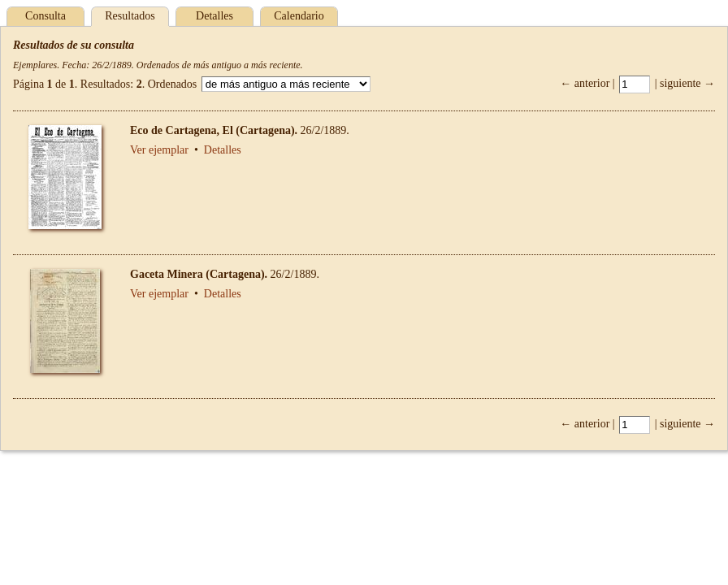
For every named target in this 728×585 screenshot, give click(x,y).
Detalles (214, 16)
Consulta (45, 16)
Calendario (299, 16)
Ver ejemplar (159, 150)
